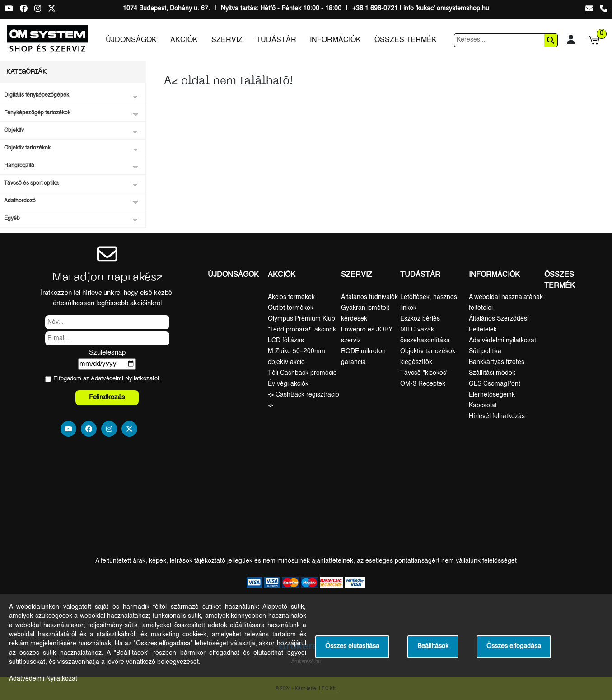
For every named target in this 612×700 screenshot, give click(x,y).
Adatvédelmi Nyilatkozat (123, 379)
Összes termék (406, 40)
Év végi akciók (288, 384)
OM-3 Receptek (423, 384)
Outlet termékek (291, 308)
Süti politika (485, 351)
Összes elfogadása (514, 646)
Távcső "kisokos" (424, 373)
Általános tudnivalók (369, 297)
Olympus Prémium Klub (301, 319)
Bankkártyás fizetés (497, 362)
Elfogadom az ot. (107, 379)
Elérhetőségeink (492, 395)
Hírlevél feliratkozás (497, 416)
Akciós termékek (291, 297)
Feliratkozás (107, 397)
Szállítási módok (492, 373)
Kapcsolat (483, 406)
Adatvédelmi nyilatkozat (502, 341)
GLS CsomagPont (495, 384)
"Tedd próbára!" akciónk (302, 330)
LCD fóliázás (286, 341)
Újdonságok (131, 40)
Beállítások (433, 646)
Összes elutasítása (352, 646)
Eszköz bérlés (420, 319)
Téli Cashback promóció (302, 373)
